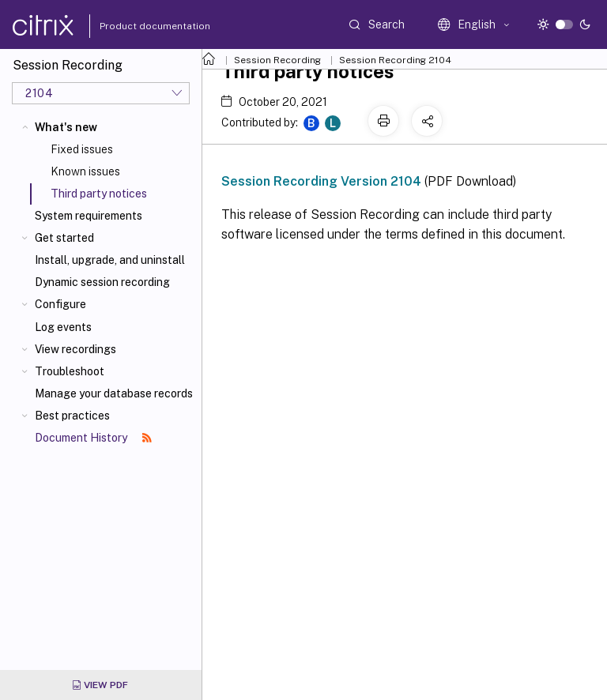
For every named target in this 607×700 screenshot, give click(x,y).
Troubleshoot (70, 371)
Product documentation (135, 26)
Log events (63, 327)
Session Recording (277, 60)
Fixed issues (82, 149)
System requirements (89, 216)
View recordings (75, 349)
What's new (66, 127)
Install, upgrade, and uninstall (110, 260)
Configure (60, 304)
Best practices (72, 416)
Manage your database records (114, 393)
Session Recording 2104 (395, 60)
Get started (64, 238)
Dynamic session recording (102, 282)
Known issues (85, 171)
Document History (93, 438)
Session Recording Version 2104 (321, 181)
